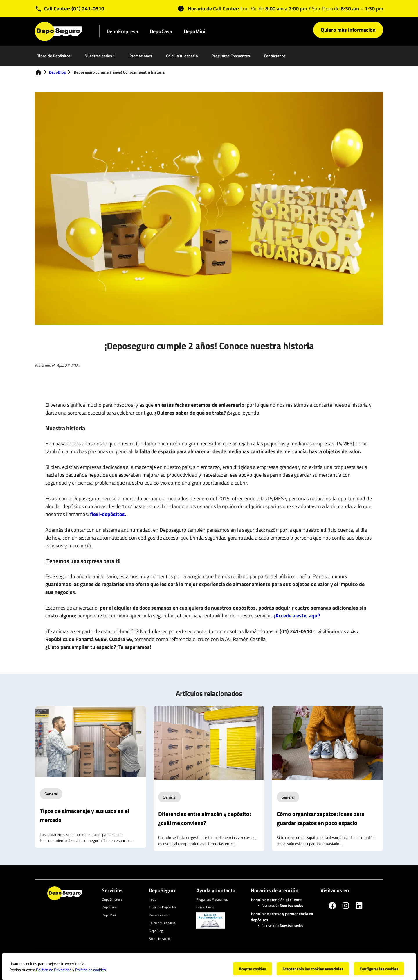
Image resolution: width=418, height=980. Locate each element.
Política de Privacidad (54, 970)
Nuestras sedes (98, 56)
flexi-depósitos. (108, 514)
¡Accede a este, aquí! (297, 616)
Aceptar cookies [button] (253, 969)
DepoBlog (57, 72)
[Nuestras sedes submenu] (114, 56)
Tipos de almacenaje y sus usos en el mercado (84, 815)
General (51, 794)
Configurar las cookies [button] (379, 969)
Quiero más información (348, 30)
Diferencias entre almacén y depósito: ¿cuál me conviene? (205, 818)
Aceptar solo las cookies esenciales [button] (313, 969)
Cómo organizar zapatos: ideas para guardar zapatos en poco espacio (320, 818)
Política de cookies (91, 970)
